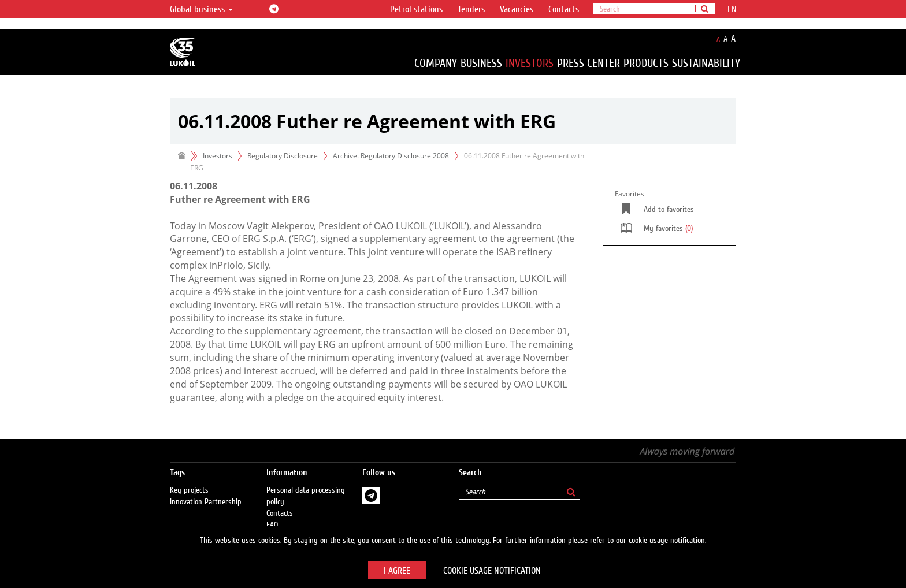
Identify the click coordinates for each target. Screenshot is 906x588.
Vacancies (517, 9)
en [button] (733, 9)
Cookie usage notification (492, 571)
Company (436, 63)
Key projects (189, 479)
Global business (201, 9)
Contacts (564, 9)
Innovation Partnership (206, 490)
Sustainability (706, 63)
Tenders (471, 9)
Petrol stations (416, 9)
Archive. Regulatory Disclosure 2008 (391, 156)
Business (481, 63)
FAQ (272, 513)
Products (646, 63)
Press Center (588, 63)
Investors (530, 63)
